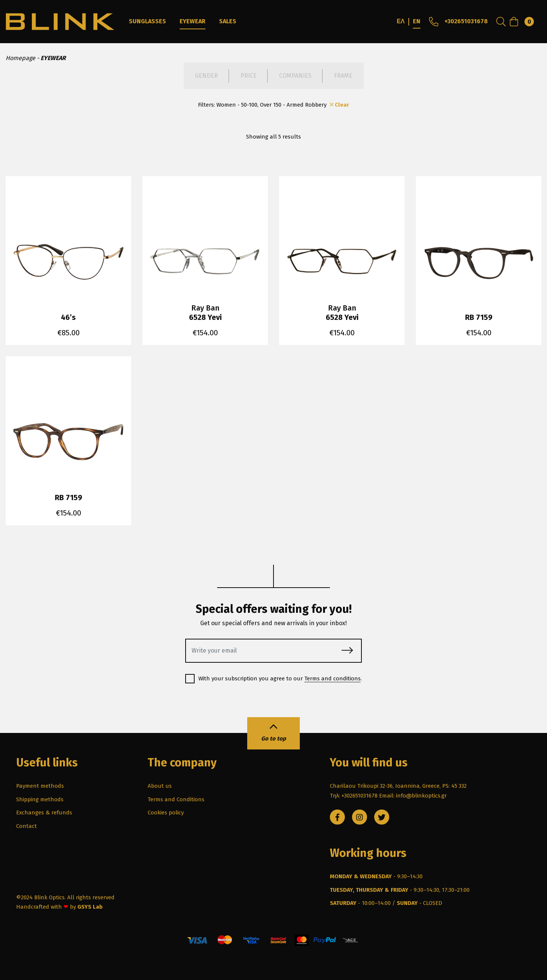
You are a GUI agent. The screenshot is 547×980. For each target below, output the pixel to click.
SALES (228, 21)
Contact (26, 826)
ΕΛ (401, 21)
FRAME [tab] (343, 76)
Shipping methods (40, 799)
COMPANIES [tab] (295, 76)
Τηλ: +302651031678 (354, 796)
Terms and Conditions (176, 799)
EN (417, 21)
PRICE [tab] (249, 76)
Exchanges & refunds (44, 813)
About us (160, 786)
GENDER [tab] (206, 76)
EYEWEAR (193, 21)
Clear (339, 105)
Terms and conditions (332, 678)
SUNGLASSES (147, 21)
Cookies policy (166, 813)
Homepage (20, 58)
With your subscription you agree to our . (273, 679)
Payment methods (40, 786)
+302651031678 (458, 21)
